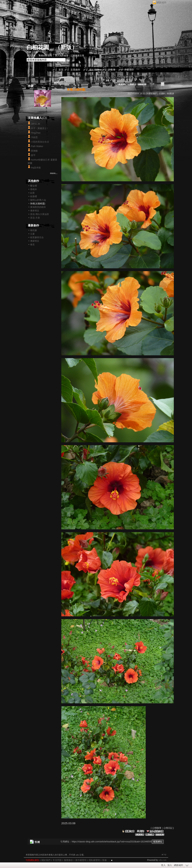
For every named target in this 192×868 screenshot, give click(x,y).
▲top (164, 854)
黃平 (33, 155)
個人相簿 (94, 70)
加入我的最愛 (62, 56)
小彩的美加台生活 (40, 142)
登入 (163, 865)
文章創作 (75, 70)
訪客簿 (112, 70)
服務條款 (68, 860)
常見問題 (57, 860)
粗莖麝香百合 (37, 237)
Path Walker (37, 146)
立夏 (32, 234)
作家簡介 (129, 70)
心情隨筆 (157, 828)
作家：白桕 (32, 52)
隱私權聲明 (94, 860)
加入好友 (31, 56)
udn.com (162, 860)
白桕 (43, 110)
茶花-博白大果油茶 (40, 214)
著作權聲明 (81, 860)
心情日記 (168, 828)
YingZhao (36, 133)
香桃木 (34, 189)
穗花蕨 (34, 230)
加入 (170, 865)
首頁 (61, 70)
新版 (66, 47)
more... (54, 173)
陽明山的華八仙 (38, 200)
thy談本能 (36, 168)
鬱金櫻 (34, 186)
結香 (32, 193)
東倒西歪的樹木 (38, 207)
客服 (104, 860)
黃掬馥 (34, 151)
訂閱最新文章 (77, 56)
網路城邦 (161, 3)
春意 (32, 245)
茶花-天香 (35, 218)
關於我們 (46, 860)
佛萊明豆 (35, 241)
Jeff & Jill (35, 124)
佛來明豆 (35, 211)
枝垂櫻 (34, 196)
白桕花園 (38, 47)
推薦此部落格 (45, 56)
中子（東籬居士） (40, 128)
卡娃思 (34, 137)
